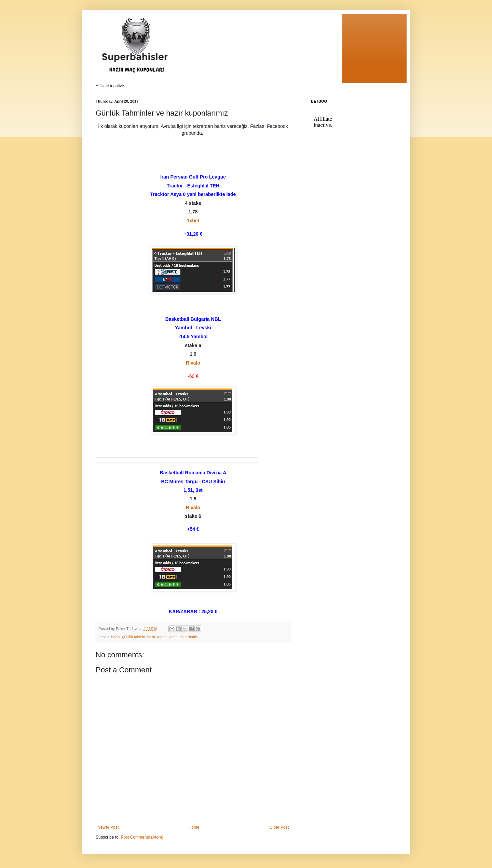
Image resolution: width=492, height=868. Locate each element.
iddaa (173, 637)
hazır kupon (157, 637)
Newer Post (108, 827)
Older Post (279, 827)
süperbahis (189, 637)
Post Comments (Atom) (142, 837)
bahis (116, 637)
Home (194, 827)
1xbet (193, 221)
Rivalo (193, 363)
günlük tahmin (134, 637)
